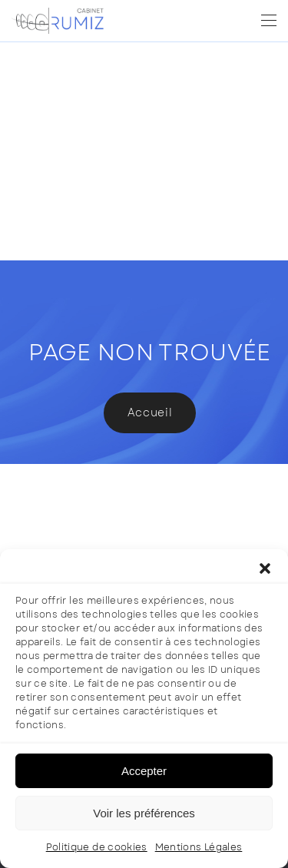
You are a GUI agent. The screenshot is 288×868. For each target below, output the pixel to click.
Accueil (150, 412)
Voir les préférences (144, 813)
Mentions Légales (199, 847)
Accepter (144, 771)
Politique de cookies (97, 847)
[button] (265, 568)
